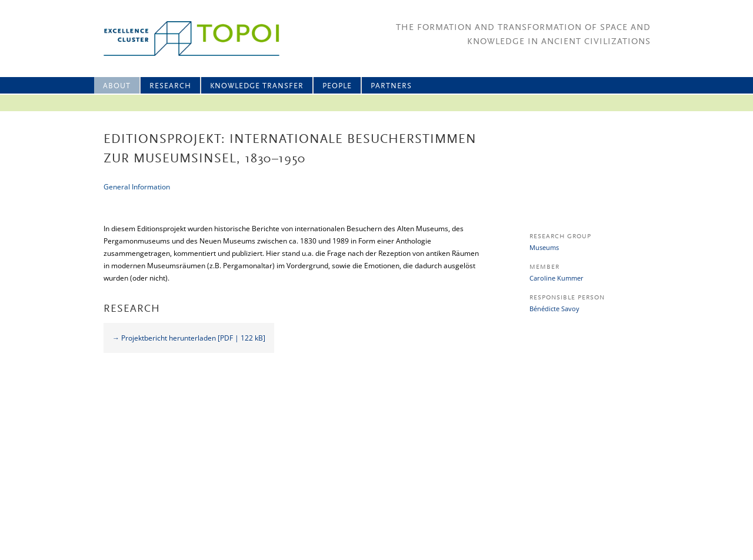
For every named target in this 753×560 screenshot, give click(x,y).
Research (170, 86)
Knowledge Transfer (257, 86)
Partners (391, 86)
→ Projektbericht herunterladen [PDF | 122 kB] (189, 338)
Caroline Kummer (557, 278)
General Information (137, 187)
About (117, 86)
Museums (544, 247)
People (337, 86)
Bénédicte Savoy (554, 309)
